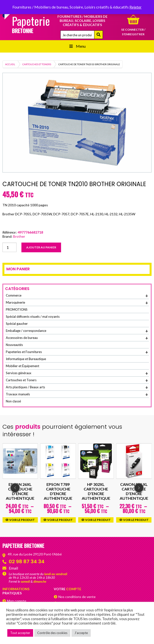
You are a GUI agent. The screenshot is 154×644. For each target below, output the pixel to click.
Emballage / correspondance (77, 331)
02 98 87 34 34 (27, 562)
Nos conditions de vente (77, 597)
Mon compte (17, 601)
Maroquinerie (77, 303)
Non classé (13, 401)
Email (13, 568)
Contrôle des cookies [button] (52, 633)
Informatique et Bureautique (26, 359)
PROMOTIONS (17, 309)
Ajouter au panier (41, 247)
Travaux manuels (77, 394)
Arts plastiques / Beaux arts (77, 387)
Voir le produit (20, 520)
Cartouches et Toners (37, 64)
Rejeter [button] (136, 7)
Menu (77, 46)
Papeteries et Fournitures (77, 352)
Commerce (77, 296)
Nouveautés (14, 345)
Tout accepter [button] (20, 633)
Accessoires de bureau (77, 338)
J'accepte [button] (81, 633)
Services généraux (77, 373)
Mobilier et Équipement (23, 366)
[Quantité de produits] (9, 247)
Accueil (10, 64)
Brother (19, 236)
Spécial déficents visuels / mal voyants (33, 317)
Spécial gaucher (17, 324)
